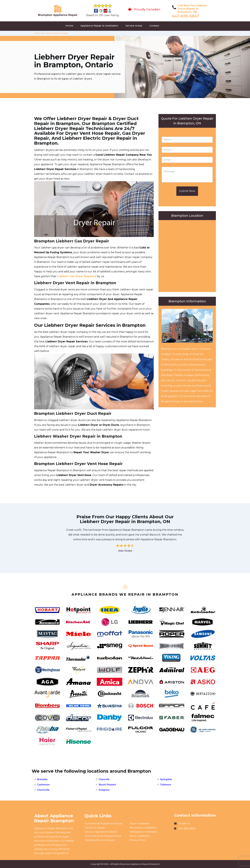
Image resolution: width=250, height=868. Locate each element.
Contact (154, 26)
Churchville (43, 790)
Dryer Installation (140, 823)
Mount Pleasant (107, 785)
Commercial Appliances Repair (104, 823)
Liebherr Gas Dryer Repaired (77, 276)
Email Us (184, 823)
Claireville (104, 779)
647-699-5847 (186, 16)
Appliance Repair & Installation (99, 26)
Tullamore (166, 785)
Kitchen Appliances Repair (101, 832)
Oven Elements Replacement (103, 836)
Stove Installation (140, 836)
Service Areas (134, 26)
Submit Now (187, 191)
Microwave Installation (143, 828)
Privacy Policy (138, 840)
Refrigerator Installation (144, 832)
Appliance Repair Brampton (145, 864)
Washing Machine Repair (100, 840)
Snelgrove (104, 790)
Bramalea (42, 779)
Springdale (166, 779)
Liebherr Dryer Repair (56, 33)
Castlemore (43, 785)
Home (69, 26)
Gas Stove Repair (95, 828)
